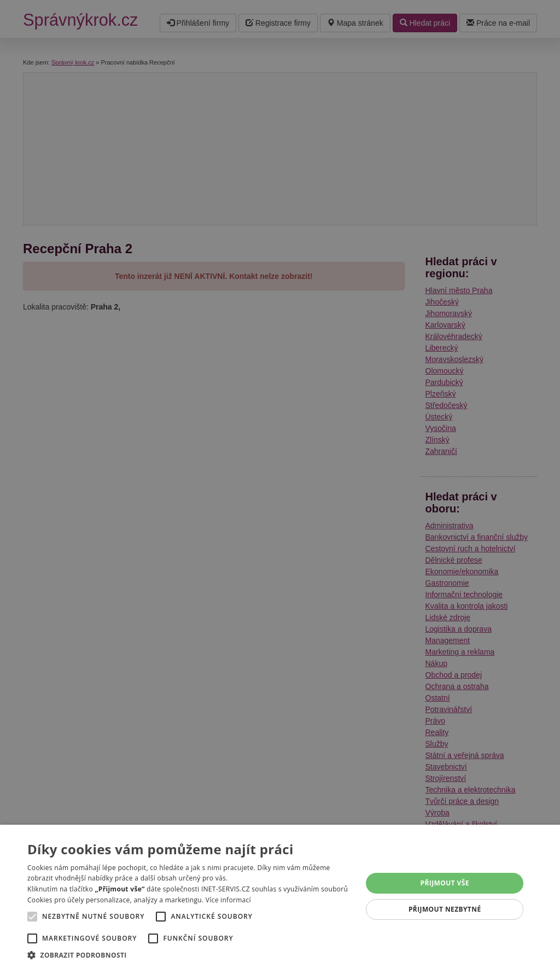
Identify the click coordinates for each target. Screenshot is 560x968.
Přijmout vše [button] (445, 883)
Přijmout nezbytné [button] (445, 909)
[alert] (280, 484)
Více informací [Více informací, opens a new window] (228, 900)
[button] (190, 955)
